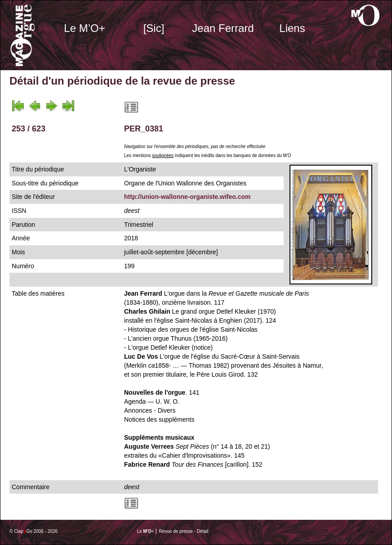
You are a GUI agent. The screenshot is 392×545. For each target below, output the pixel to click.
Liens (292, 28)
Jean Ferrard (223, 28)
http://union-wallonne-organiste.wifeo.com (187, 197)
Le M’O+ (84, 28)
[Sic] (154, 28)
